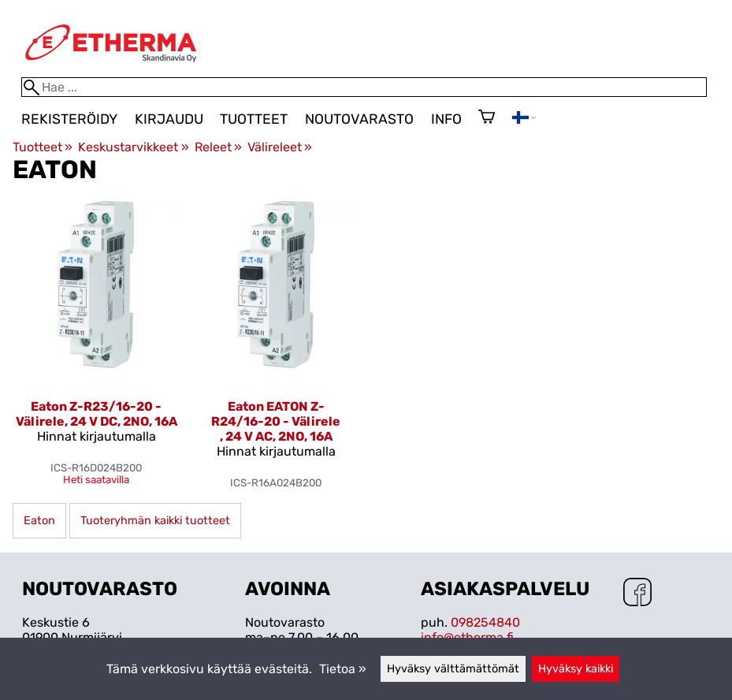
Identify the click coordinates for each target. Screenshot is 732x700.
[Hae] (364, 87)
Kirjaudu (169, 119)
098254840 (485, 622)
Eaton (39, 521)
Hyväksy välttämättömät (453, 669)
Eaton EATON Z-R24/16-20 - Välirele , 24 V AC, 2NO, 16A (276, 421)
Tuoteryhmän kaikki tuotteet (155, 521)
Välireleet (280, 147)
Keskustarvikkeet (133, 147)
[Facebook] (637, 594)
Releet (218, 147)
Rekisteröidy (69, 119)
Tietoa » (343, 669)
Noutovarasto (359, 119)
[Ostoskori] (487, 118)
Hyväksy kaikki (576, 669)
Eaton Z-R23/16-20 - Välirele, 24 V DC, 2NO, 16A (97, 414)
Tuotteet (254, 119)
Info (446, 119)
